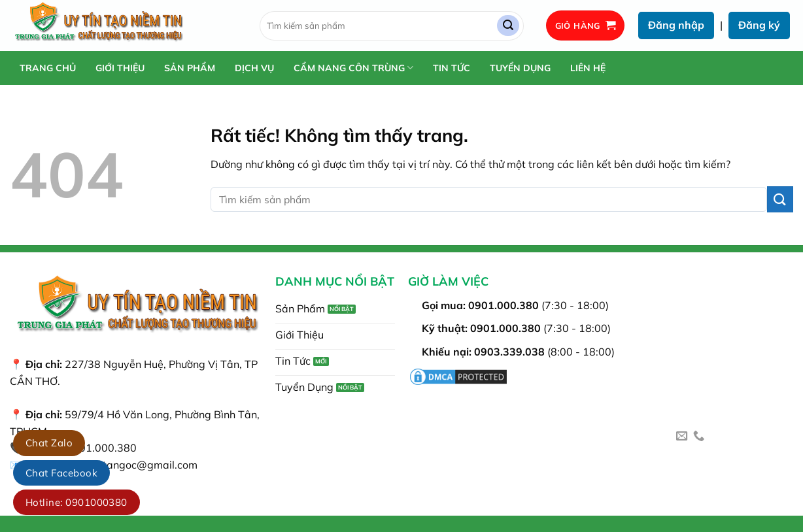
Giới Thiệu (120, 68)
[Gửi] (508, 26)
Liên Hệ (588, 68)
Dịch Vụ (254, 68)
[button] (586, 26)
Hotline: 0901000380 (77, 502)
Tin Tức (452, 68)
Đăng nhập (676, 25)
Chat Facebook (61, 473)
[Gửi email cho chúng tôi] (682, 437)
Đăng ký (759, 25)
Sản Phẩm (190, 68)
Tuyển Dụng (520, 68)
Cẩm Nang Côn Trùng (353, 68)
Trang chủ (48, 68)
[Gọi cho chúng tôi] (699, 437)
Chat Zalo (49, 443)
